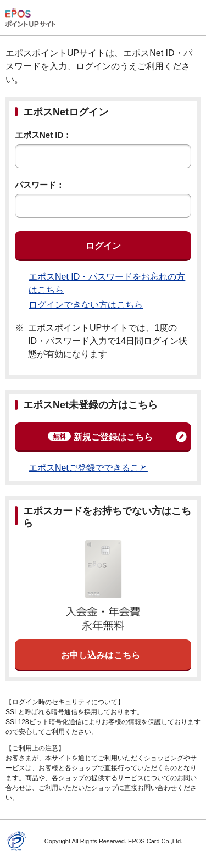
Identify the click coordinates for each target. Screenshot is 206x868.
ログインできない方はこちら (86, 305)
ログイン (103, 246)
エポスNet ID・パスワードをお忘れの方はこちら (107, 283)
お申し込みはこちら (101, 655)
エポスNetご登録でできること (88, 468)
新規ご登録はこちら (100, 437)
